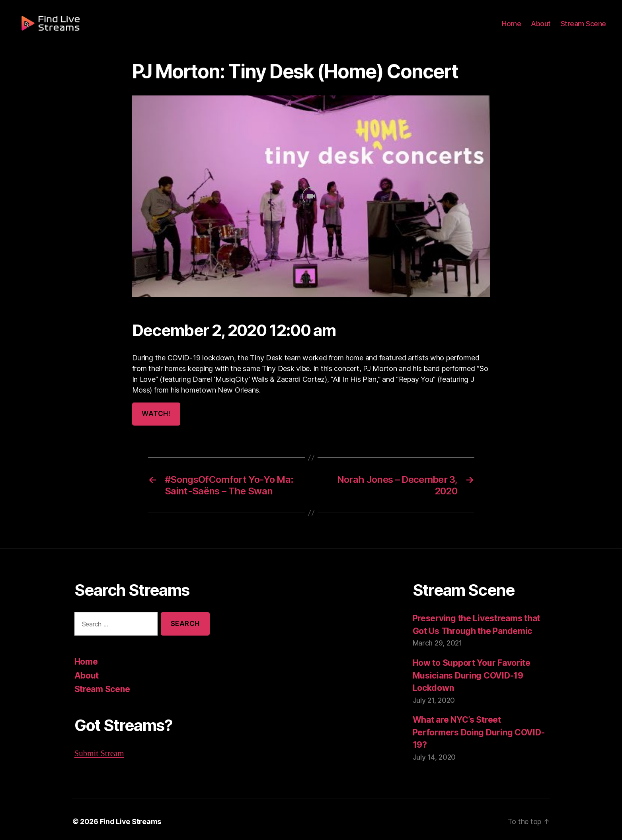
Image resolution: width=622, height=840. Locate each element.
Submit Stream (99, 752)
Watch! (156, 414)
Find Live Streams (127, 817)
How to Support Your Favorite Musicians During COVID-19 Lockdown (470, 675)
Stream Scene (585, 29)
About (544, 29)
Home (516, 29)
